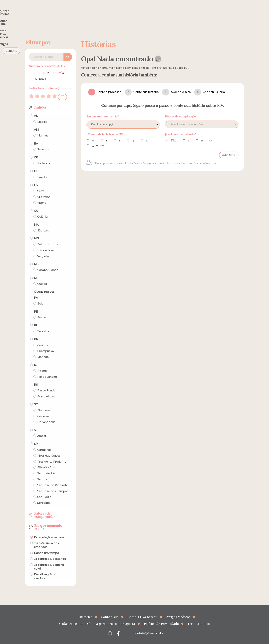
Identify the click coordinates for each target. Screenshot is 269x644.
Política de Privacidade (161, 617)
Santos (42, 473)
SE (36, 423)
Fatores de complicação (44, 508)
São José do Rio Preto (53, 478)
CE (36, 151)
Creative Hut (169, 639)
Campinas (44, 443)
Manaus (43, 129)
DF (36, 165)
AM (36, 123)
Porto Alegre (46, 390)
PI (35, 319)
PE (36, 305)
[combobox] (202, 118)
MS (36, 257)
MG (36, 232)
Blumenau (44, 404)
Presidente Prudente (52, 455)
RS (36, 378)
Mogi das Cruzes (49, 449)
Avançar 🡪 (229, 148)
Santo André (46, 467)
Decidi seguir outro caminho (47, 570)
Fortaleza (44, 157)
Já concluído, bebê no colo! (49, 560)
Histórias (85, 610)
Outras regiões (44, 285)
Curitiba (43, 339)
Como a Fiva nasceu (142, 610)
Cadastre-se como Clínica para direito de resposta (97, 617)
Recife (42, 311)
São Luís (43, 224)
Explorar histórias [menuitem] (103, 10)
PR (36, 333)
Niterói (42, 364)
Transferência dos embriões (46, 538)
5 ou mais (39, 72)
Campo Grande (48, 263)
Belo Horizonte (48, 238)
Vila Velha (44, 190)
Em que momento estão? (48, 521)
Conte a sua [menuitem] (131, 10)
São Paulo (44, 490)
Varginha (43, 249)
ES (36, 178)
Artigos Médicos (178, 610)
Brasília (42, 171)
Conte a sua (110, 610)
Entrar (226, 10)
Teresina (43, 325)
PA (36, 291)
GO (36, 204)
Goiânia (42, 210)
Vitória (42, 196)
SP (36, 437)
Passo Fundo (46, 384)
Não (174, 134)
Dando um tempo (46, 546)
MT (36, 271)
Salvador (43, 143)
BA (36, 137)
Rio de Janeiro (47, 370)
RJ (36, 358)
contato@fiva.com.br (145, 627)
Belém (42, 297)
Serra (41, 184)
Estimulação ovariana (49, 531)
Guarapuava (46, 344)
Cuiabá (42, 277)
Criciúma (43, 410)
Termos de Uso (199, 617)
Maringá (43, 350)
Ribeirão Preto (47, 461)
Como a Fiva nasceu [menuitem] (160, 10)
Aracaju (42, 429)
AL (36, 109)
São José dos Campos (53, 484)
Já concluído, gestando (50, 552)
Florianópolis (46, 415)
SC (36, 398)
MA (36, 218)
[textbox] (195, 118)
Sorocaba (44, 496)
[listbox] (123, 118)
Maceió (42, 115)
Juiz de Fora (45, 244)
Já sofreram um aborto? (181, 128)
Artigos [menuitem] (186, 10)
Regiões (40, 101)
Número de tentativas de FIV (106, 128)
